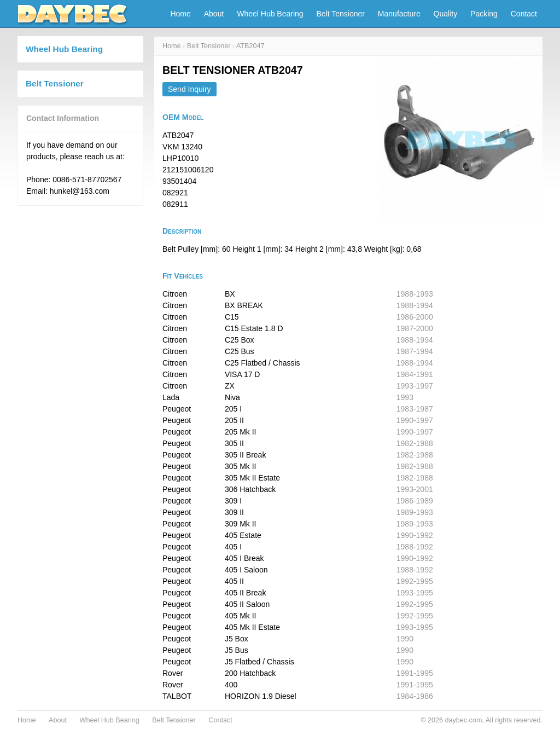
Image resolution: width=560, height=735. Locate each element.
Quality (446, 14)
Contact (524, 14)
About (214, 14)
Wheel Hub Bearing (270, 14)
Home (180, 14)
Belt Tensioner (341, 14)
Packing (484, 14)
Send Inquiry (189, 89)
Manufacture (399, 14)
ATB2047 (250, 46)
